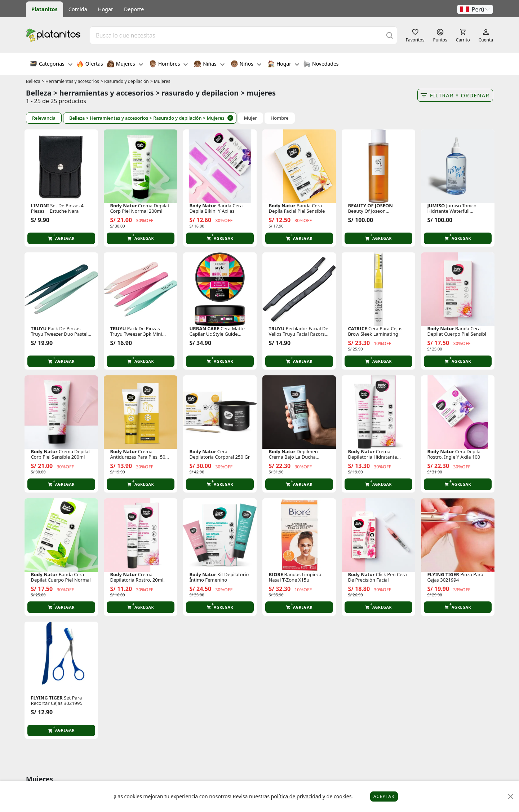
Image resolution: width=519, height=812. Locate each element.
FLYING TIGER (443, 575)
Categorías (51, 65)
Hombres (169, 65)
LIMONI (40, 206)
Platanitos (45, 9)
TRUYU (39, 329)
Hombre (280, 118)
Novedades (321, 65)
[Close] (511, 797)
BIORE (276, 575)
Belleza (33, 81)
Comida (78, 9)
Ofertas (90, 65)
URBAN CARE (204, 329)
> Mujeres (160, 81)
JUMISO (436, 206)
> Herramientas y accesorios (70, 81)
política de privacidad (296, 796)
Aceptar (384, 796)
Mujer (250, 118)
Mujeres (125, 65)
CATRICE (357, 329)
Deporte (134, 9)
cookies (343, 796)
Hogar (106, 9)
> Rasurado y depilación (125, 81)
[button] (475, 9)
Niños (246, 65)
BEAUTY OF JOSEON (370, 206)
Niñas (209, 65)
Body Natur (123, 206)
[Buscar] (390, 35)
